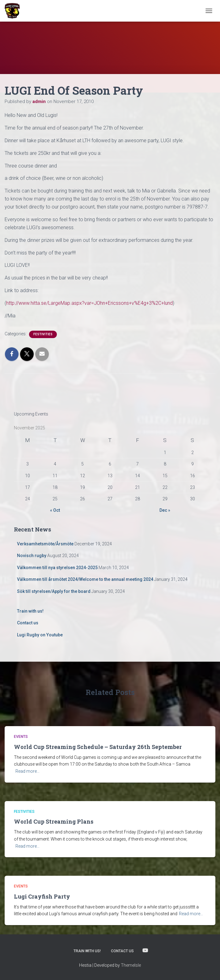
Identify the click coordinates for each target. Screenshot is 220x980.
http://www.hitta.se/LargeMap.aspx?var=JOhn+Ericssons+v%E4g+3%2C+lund (89, 303)
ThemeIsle (131, 965)
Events (21, 737)
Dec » (165, 510)
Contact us (28, 623)
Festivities (43, 334)
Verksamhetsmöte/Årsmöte (45, 544)
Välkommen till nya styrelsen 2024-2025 (57, 568)
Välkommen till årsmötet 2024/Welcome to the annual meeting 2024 (85, 579)
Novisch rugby (32, 556)
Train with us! (30, 611)
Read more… (27, 771)
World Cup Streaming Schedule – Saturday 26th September (98, 747)
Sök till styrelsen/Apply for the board (54, 591)
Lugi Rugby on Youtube (40, 635)
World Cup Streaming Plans (54, 821)
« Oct (55, 510)
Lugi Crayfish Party (42, 896)
